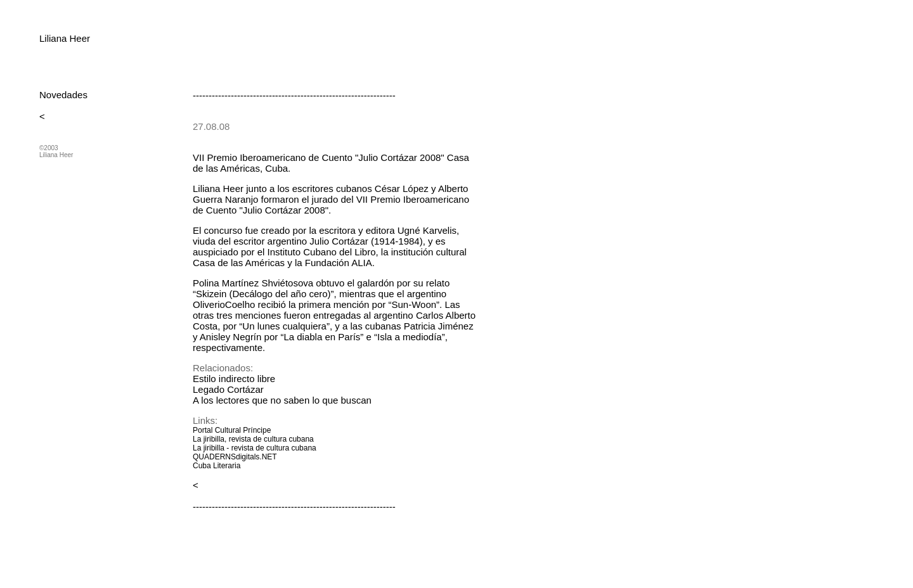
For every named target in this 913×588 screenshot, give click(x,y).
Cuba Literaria (217, 466)
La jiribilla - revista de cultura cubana (255, 448)
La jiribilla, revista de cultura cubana (253, 439)
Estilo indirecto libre (234, 379)
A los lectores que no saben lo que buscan (282, 400)
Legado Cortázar (228, 389)
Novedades (63, 95)
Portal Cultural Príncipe (232, 430)
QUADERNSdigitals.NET (235, 457)
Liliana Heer (65, 38)
